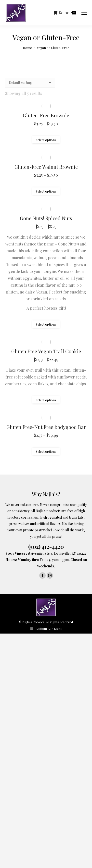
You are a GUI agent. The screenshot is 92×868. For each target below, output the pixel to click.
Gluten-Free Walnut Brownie (46, 167)
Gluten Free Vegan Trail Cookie (46, 351)
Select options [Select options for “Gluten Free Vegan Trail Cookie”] (46, 400)
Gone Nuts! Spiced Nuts (46, 218)
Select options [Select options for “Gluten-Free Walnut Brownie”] (46, 191)
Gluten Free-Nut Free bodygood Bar (46, 427)
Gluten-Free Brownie (46, 115)
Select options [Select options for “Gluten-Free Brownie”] (46, 140)
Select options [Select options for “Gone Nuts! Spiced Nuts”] (46, 324)
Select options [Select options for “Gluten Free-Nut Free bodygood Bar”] (46, 451)
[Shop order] (30, 83)
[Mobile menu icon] (84, 13)
